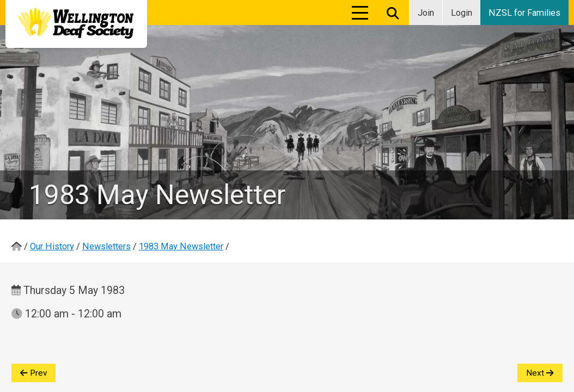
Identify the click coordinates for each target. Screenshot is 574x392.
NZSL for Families (524, 13)
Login (462, 13)
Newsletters (106, 246)
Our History (52, 246)
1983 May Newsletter (181, 246)
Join (426, 13)
